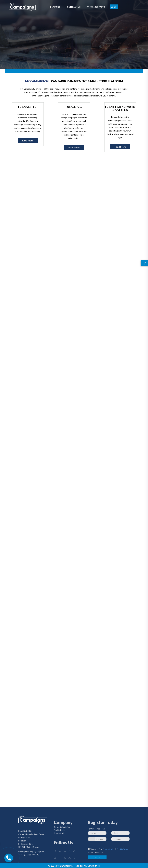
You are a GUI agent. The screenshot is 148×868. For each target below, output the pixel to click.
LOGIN (114, 7)
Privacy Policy (60, 834)
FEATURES (56, 7)
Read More (28, 141)
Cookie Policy (60, 831)
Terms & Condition (62, 828)
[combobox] (92, 839)
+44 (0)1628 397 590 (95, 7)
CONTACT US (74, 7)
